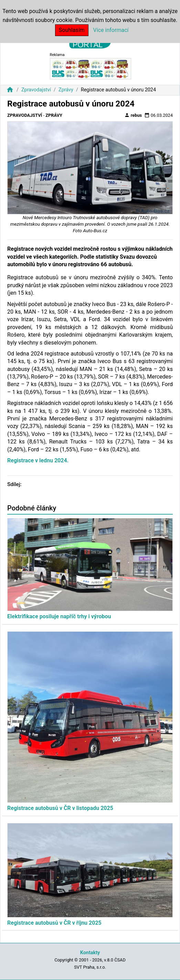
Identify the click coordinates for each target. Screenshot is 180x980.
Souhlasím (72, 30)
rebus (133, 115)
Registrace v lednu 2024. (38, 460)
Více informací (111, 30)
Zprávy (66, 90)
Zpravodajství (36, 90)
